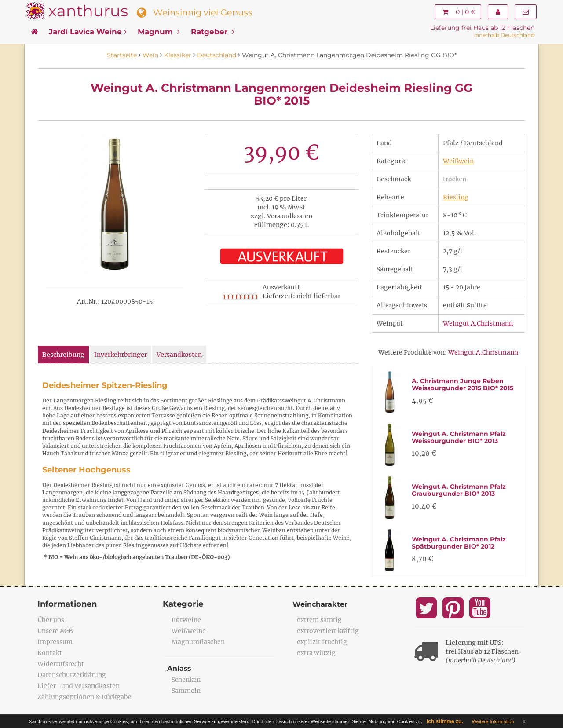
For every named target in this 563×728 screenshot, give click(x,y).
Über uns (51, 620)
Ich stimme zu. (445, 721)
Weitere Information (493, 721)
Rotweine (186, 620)
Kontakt (50, 653)
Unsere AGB (55, 631)
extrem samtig (319, 620)
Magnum (159, 32)
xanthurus (88, 11)
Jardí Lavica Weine (88, 32)
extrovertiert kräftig (328, 631)
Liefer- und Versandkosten (79, 686)
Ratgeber (213, 32)
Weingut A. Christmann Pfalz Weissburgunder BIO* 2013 (459, 437)
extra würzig (316, 653)
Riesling (456, 197)
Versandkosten (179, 355)
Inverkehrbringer (121, 355)
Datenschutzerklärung (72, 675)
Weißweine (189, 631)
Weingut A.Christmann (478, 323)
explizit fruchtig (322, 642)
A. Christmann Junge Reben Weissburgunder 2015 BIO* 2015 (462, 384)
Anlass (179, 668)
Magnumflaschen (198, 642)
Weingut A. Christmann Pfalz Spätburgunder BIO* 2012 (459, 543)
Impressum (55, 642)
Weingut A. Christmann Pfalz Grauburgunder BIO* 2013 (459, 490)
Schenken (186, 680)
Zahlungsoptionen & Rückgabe (84, 697)
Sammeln (186, 691)
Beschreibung (63, 355)
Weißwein (458, 161)
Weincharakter (320, 604)
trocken (455, 179)
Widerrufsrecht (61, 664)
